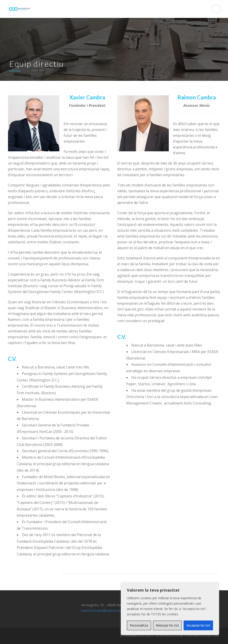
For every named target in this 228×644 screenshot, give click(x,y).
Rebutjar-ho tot (167, 625)
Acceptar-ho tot (198, 625)
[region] (170, 609)
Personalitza (139, 625)
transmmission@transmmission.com (108, 611)
